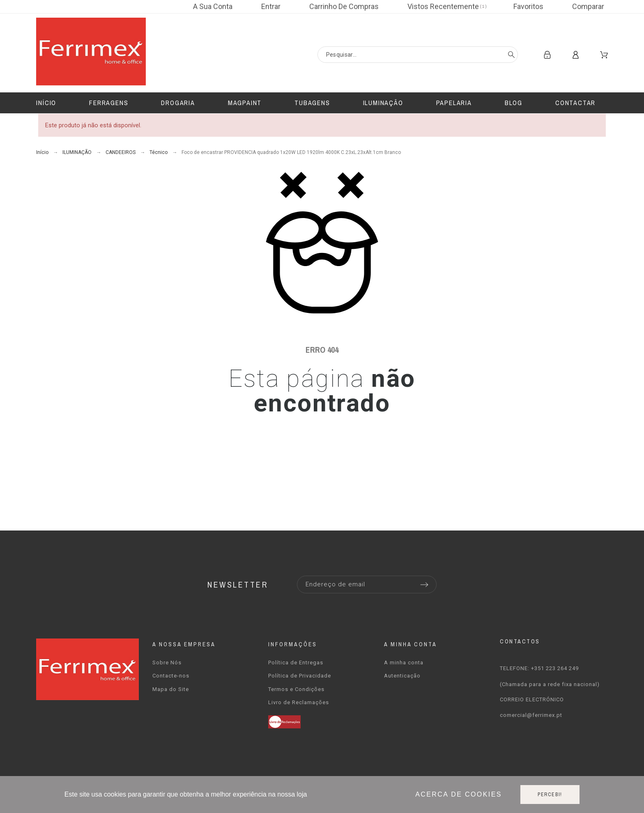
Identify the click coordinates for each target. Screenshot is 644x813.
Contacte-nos (171, 676)
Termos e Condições (296, 689)
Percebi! (550, 795)
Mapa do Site (171, 689)
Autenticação (402, 676)
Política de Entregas (296, 663)
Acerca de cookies (459, 794)
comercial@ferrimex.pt (531, 715)
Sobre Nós (167, 663)
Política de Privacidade (300, 676)
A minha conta (404, 663)
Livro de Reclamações (299, 702)
